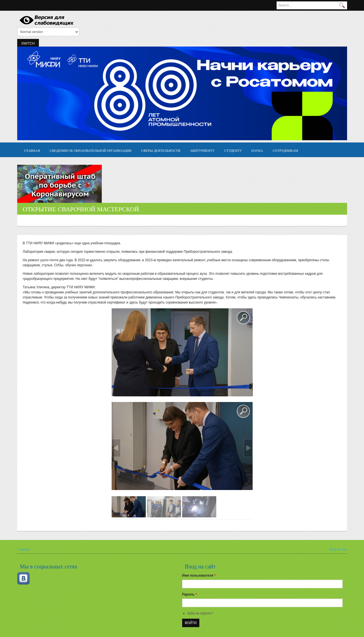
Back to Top (338, 550)
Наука (257, 150)
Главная (32, 150)
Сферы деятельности (161, 150)
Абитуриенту (202, 150)
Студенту (233, 150)
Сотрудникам (285, 150)
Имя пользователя (199, 576)
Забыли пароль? (200, 613)
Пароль (190, 594)
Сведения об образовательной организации (91, 150)
